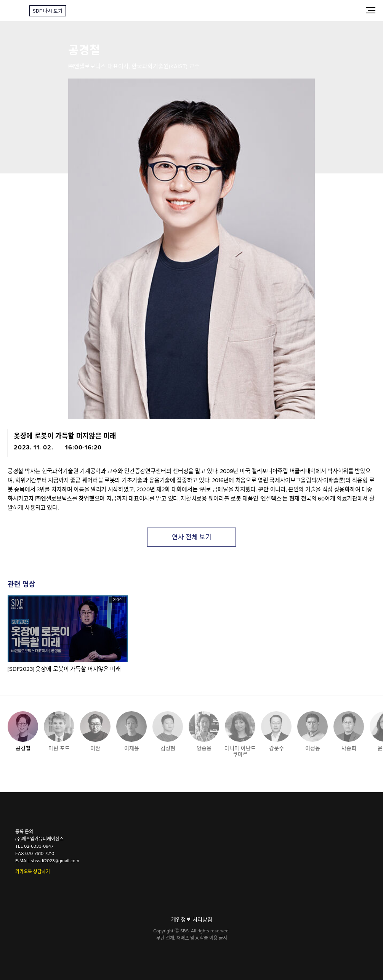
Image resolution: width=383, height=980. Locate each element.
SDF (15, 11)
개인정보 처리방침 (192, 920)
